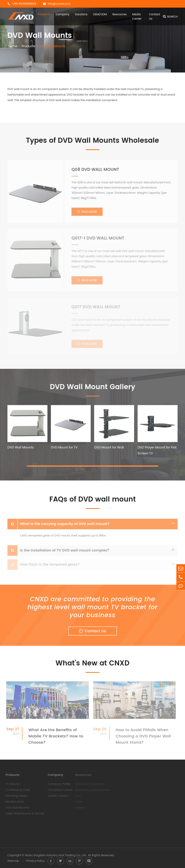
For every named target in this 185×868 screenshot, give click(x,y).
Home (13, 46)
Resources (119, 14)
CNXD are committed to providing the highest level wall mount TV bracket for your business (92, 608)
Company (62, 14)
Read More (87, 213)
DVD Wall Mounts (53, 46)
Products (44, 14)
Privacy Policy (35, 861)
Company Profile (58, 784)
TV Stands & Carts (17, 790)
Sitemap (13, 861)
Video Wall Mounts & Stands (23, 813)
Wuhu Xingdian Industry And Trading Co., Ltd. (56, 855)
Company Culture (59, 790)
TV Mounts (11, 784)
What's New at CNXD (92, 663)
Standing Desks (15, 796)
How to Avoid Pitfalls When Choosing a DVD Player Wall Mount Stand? (142, 736)
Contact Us (155, 16)
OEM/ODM (100, 14)
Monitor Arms (13, 802)
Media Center (137, 16)
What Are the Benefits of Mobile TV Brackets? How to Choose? (54, 736)
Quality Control (57, 796)
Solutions (81, 14)
